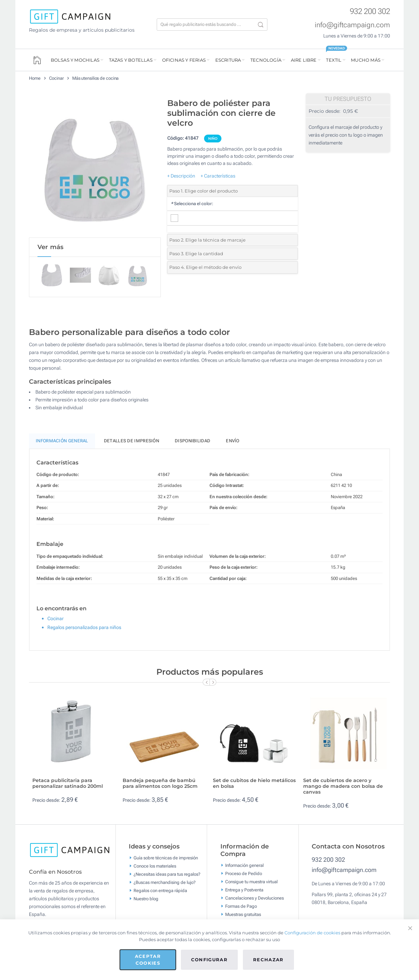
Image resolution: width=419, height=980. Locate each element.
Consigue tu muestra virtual (251, 883)
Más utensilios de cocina (96, 78)
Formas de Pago (241, 907)
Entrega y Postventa (244, 891)
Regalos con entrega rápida (160, 892)
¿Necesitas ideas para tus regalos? (167, 875)
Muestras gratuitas (243, 915)
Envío (233, 442)
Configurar (209, 960)
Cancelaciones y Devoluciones (254, 899)
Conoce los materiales (155, 867)
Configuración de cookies (312, 933)
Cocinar (56, 78)
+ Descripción (181, 176)
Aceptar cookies (148, 960)
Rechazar (268, 960)
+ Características (218, 176)
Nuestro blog (146, 900)
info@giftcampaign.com (352, 25)
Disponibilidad (192, 442)
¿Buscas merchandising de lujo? (165, 883)
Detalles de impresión (131, 442)
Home (35, 78)
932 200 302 (370, 11)
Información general (244, 866)
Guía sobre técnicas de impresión (166, 859)
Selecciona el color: (192, 204)
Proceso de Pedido (244, 875)
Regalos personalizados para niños (84, 629)
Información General (62, 442)
